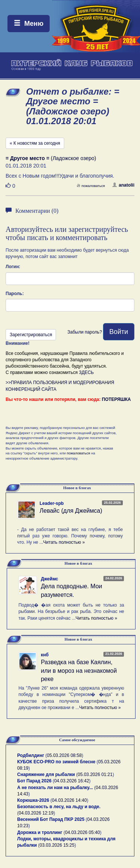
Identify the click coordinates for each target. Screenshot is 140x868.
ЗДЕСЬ (86, 372)
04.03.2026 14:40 (69, 800)
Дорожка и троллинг (40, 832)
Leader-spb (52, 503)
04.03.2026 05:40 (82, 832)
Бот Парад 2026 (34, 781)
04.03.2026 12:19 (36, 813)
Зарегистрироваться (31, 335)
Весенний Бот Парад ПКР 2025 (51, 819)
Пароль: (15, 294)
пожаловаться (91, 186)
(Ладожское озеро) (51, 158)
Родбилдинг (31, 755)
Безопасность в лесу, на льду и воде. (59, 807)
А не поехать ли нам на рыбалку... (55, 788)
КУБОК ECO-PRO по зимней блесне (56, 762)
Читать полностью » (64, 542)
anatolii (123, 185)
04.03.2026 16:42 (71, 781)
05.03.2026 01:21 (95, 775)
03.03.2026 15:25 (57, 845)
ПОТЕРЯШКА (116, 399)
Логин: (13, 267)
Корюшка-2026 (33, 800)
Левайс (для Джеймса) (71, 511)
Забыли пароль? (85, 332)
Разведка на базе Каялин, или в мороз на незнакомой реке (79, 671)
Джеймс (49, 579)
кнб (45, 655)
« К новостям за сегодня (35, 143)
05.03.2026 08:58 (64, 755)
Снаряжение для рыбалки (46, 775)
